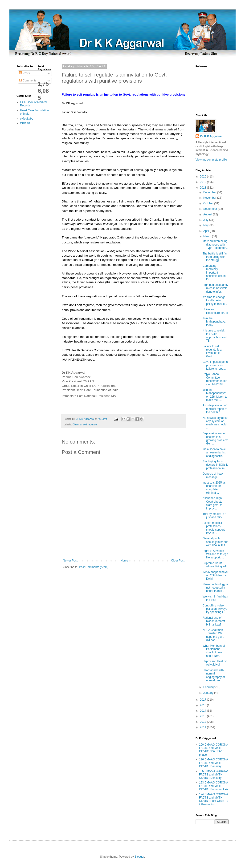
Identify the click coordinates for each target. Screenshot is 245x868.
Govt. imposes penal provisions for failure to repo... (215, 365)
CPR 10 (25, 123)
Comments (28, 81)
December (210, 192)
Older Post (178, 561)
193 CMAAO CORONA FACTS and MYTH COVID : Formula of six (214, 786)
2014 (204, 711)
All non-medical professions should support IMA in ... (214, 528)
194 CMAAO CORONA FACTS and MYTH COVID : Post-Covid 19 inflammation (214, 799)
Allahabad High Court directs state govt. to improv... (212, 503)
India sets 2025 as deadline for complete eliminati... (214, 488)
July (206, 220)
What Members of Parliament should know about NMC (214, 651)
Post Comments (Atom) (94, 567)
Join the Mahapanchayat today (214, 322)
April (206, 231)
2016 (204, 705)
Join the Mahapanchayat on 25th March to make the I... (215, 395)
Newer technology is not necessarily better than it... (215, 588)
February (209, 687)
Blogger (139, 857)
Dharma (77, 424)
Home (124, 561)
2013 (204, 716)
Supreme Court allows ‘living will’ (215, 565)
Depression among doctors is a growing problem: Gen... (215, 438)
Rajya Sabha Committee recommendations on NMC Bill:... (215, 379)
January (209, 693)
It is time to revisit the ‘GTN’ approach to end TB (215, 336)
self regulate (90, 424)
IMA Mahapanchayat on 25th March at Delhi (215, 575)
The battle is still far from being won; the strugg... (215, 257)
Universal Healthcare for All (215, 311)
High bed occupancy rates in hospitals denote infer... (215, 288)
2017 (204, 700)
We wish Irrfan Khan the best (215, 598)
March (208, 236)
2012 (204, 722)
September (211, 209)
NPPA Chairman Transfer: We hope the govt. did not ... (213, 635)
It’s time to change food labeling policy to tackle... (215, 301)
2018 (204, 188)
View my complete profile (211, 160)
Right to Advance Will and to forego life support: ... (215, 554)
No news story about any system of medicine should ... (215, 423)
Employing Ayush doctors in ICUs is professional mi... (215, 465)
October (209, 203)
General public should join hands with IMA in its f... (215, 542)
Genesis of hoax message (213, 475)
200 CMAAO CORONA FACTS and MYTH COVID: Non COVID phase (214, 750)
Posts (24, 73)
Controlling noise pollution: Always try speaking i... (215, 609)
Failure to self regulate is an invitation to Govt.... (213, 351)
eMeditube (27, 119)
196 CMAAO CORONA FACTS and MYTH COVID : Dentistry (214, 763)
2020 (204, 177)
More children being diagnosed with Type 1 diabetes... (216, 244)
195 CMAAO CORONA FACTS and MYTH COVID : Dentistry (214, 774)
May (206, 225)
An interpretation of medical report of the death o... (215, 409)
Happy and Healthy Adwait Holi (215, 663)
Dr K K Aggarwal (211, 136)
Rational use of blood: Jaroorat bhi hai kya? (214, 621)
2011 (204, 727)
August (208, 214)
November (210, 198)
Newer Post (70, 561)
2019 (204, 182)
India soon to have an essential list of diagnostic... (214, 453)
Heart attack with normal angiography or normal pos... (214, 675)
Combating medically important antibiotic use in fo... (214, 273)
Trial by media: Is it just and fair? (214, 516)
